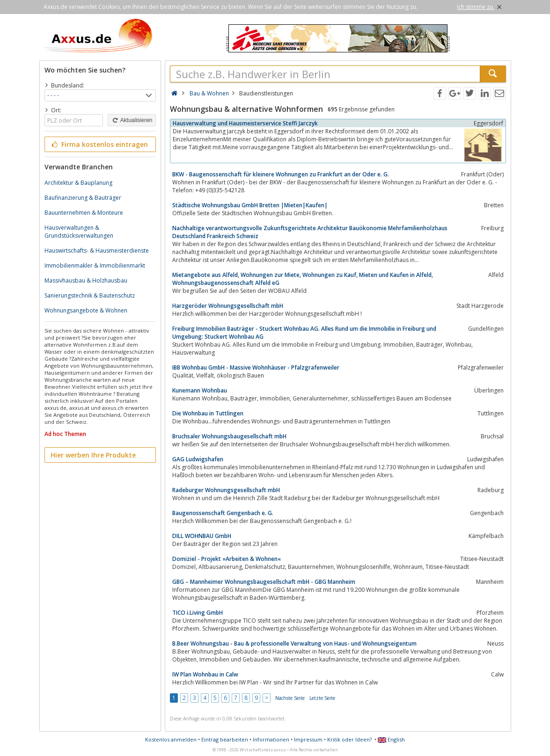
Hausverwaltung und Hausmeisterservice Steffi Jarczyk (245, 123)
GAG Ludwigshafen (198, 459)
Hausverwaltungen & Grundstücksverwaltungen (79, 232)
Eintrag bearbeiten (225, 739)
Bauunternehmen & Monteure (84, 213)
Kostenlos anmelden (171, 739)
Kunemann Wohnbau (200, 390)
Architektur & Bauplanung (78, 183)
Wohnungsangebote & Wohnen (86, 310)
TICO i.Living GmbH (198, 613)
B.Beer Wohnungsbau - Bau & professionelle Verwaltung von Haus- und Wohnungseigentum (294, 643)
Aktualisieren (132, 120)
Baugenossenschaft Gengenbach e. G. (223, 513)
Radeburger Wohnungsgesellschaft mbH (226, 490)
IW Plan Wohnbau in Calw (205, 674)
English (391, 739)
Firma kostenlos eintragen (99, 144)
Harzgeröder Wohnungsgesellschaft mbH (228, 306)
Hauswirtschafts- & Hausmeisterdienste (97, 251)
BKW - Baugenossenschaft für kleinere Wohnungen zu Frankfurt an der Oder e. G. (281, 174)
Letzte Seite (322, 698)
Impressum (308, 739)
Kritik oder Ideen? (349, 739)
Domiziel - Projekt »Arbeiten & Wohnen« (227, 559)
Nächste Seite (290, 698)
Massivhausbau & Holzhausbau (86, 280)
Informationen (271, 739)
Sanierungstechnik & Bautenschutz (90, 295)
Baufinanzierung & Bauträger (83, 198)
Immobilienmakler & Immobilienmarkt (95, 265)
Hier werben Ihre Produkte (93, 455)
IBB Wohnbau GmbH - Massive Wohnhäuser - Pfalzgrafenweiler (256, 367)
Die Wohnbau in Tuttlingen (208, 413)
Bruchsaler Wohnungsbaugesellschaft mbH (229, 436)
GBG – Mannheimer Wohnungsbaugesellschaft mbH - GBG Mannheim (264, 582)
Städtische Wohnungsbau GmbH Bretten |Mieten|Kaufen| (250, 205)
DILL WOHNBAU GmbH (202, 536)
